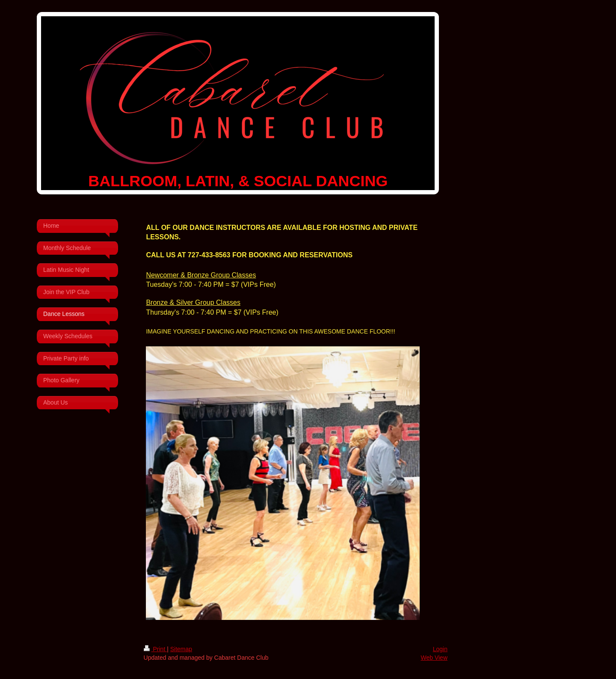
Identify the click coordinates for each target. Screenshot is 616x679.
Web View (434, 658)
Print (155, 649)
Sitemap (181, 649)
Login (440, 649)
